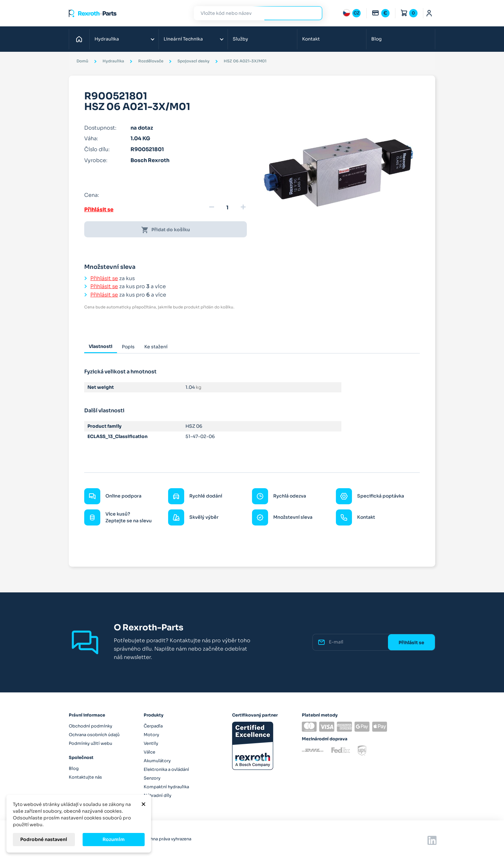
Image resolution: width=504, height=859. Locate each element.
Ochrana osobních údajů (94, 735)
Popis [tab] (128, 347)
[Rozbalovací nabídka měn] (381, 13)
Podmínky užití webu (90, 743)
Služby (240, 39)
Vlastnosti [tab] (101, 346)
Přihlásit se (99, 210)
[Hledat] (253, 13)
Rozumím (114, 839)
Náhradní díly (157, 795)
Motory (151, 735)
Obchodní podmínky (90, 726)
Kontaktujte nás (85, 777)
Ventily (151, 743)
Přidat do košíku (166, 230)
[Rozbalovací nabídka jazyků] (352, 13)
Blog (376, 39)
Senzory (152, 778)
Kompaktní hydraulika (166, 787)
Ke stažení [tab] (156, 347)
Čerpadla (153, 726)
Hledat (314, 13)
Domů (81, 39)
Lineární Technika (183, 39)
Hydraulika (107, 39)
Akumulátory (157, 761)
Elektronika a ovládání (166, 769)
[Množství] (227, 208)
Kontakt (311, 39)
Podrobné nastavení (44, 839)
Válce (149, 752)
